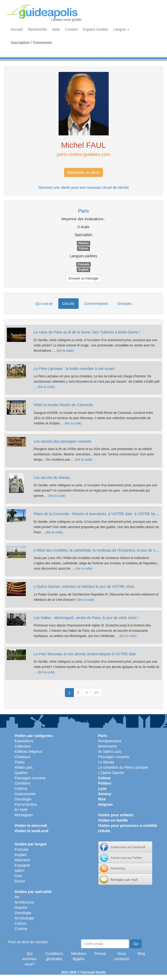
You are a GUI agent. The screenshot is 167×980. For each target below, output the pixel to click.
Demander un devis (83, 172)
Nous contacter (122, 956)
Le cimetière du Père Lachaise (123, 767)
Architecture (24, 902)
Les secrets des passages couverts (63, 441)
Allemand (22, 860)
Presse (100, 954)
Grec (18, 876)
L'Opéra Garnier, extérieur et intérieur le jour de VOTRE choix (84, 587)
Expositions (24, 741)
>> (97, 693)
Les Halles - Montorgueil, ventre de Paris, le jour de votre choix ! (86, 618)
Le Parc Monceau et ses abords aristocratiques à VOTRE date (85, 654)
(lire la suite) (65, 351)
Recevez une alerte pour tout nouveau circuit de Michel (84, 187)
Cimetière (22, 783)
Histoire (21, 908)
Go (136, 944)
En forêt (21, 810)
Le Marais (106, 762)
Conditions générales (54, 956)
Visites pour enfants (116, 815)
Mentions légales (79, 956)
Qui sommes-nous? (30, 959)
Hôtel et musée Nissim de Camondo (63, 405)
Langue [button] (121, 29)
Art (17, 897)
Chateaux (22, 757)
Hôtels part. (24, 767)
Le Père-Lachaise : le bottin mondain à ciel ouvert (74, 369)
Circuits (68, 304)
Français (22, 849)
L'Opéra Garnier (111, 773)
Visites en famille (113, 820)
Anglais (21, 855)
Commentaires (96, 304)
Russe (20, 881)
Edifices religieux (28, 752)
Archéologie (24, 918)
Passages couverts (30, 778)
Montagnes (24, 815)
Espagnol (22, 865)
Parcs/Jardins (26, 804)
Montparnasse (110, 741)
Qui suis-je (44, 304)
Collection (23, 746)
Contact (71, 29)
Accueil (17, 29)
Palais (20, 762)
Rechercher (37, 29)
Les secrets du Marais (52, 478)
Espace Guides (96, 29)
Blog (141, 954)
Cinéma (21, 789)
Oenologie (23, 799)
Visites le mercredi (31, 826)
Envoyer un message (83, 278)
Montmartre (108, 746)
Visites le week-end (31, 831)
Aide (56, 29)
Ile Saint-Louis (110, 752)
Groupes (125, 304)
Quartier (21, 773)
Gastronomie (25, 794)
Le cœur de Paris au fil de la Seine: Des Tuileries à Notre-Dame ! (87, 332)
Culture (20, 923)
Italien (19, 871)
